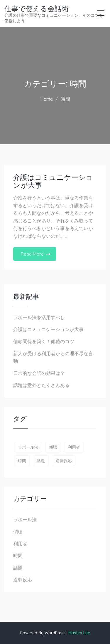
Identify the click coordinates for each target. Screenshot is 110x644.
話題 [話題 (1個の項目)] (41, 461)
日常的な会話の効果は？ (39, 373)
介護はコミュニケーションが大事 (53, 181)
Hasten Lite (79, 633)
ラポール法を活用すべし (39, 317)
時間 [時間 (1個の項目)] (22, 461)
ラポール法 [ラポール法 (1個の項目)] (28, 447)
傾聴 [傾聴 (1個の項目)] (53, 447)
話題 (18, 568)
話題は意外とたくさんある (41, 385)
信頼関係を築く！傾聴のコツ (44, 341)
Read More (32, 254)
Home (46, 99)
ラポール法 (25, 519)
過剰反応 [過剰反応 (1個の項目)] (64, 461)
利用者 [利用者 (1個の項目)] (74, 447)
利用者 (20, 544)
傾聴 (18, 531)
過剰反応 (23, 580)
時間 (18, 556)
